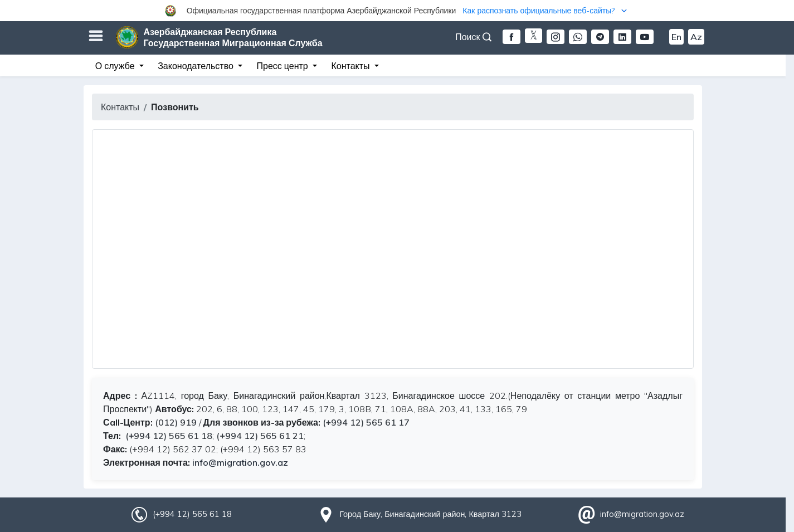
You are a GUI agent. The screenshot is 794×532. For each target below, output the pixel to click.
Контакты (120, 107)
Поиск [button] (473, 37)
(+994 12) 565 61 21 (260, 436)
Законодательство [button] (197, 66)
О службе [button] (116, 66)
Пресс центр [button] (284, 66)
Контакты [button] (351, 66)
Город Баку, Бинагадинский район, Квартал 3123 (430, 514)
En (676, 37)
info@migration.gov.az (240, 462)
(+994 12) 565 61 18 (168, 436)
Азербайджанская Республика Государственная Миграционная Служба (233, 37)
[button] (397, 11)
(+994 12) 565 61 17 (366, 422)
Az (696, 37)
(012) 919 (176, 422)
